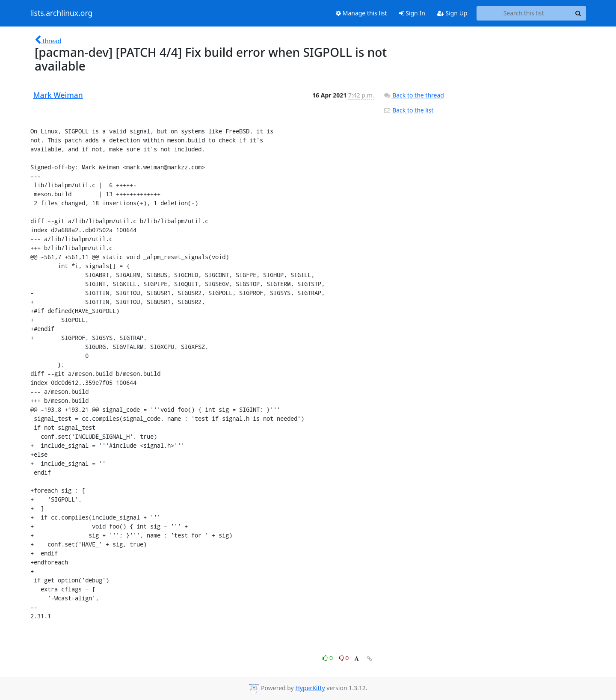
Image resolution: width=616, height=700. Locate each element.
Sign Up (452, 13)
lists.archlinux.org (62, 13)
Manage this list (361, 13)
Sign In (412, 13)
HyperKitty (310, 688)
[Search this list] (524, 13)
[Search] (578, 13)
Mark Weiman (58, 95)
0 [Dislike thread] (344, 658)
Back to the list (409, 110)
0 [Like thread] (328, 658)
